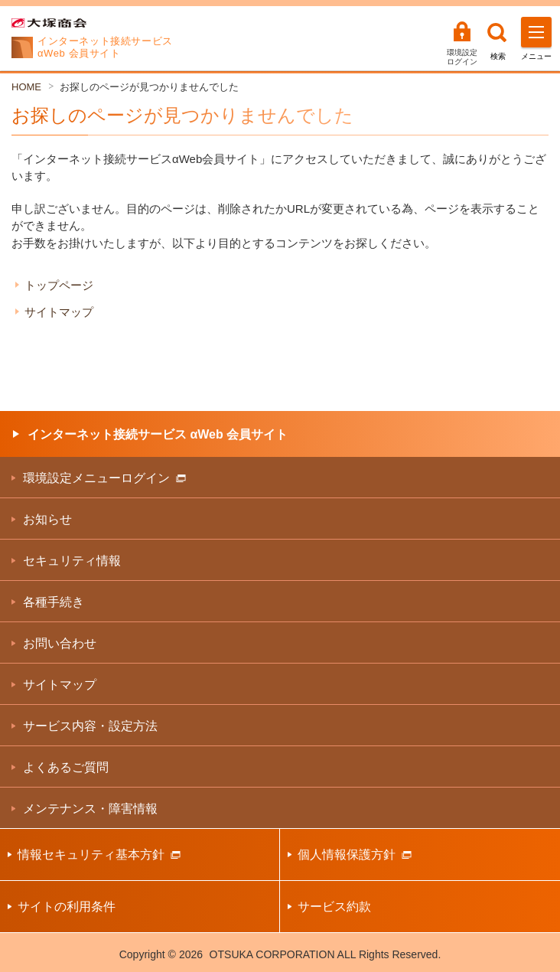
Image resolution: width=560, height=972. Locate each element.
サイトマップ (59, 312)
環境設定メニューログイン (104, 478)
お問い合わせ (60, 643)
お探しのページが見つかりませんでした (149, 87)
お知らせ (47, 519)
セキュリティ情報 (72, 561)
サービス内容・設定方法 (90, 726)
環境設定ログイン (462, 57)
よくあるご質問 (66, 767)
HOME (26, 87)
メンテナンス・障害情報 (90, 809)
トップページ (59, 285)
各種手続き (54, 602)
